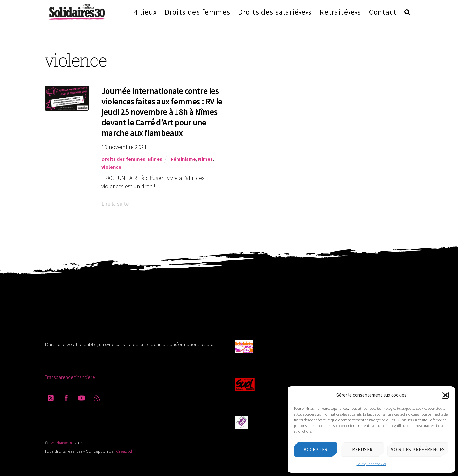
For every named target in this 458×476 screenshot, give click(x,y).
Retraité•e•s (340, 12)
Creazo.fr (125, 451)
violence (111, 167)
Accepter (316, 449)
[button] (445, 395)
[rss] (97, 397)
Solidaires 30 (61, 443)
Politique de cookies (371, 464)
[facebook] (66, 397)
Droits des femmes (198, 12)
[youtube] (81, 397)
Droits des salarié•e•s (275, 12)
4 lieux (145, 12)
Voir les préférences (418, 449)
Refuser (362, 449)
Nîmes (155, 159)
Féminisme (183, 159)
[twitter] (51, 397)
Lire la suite (115, 204)
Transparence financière (70, 377)
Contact (383, 12)
